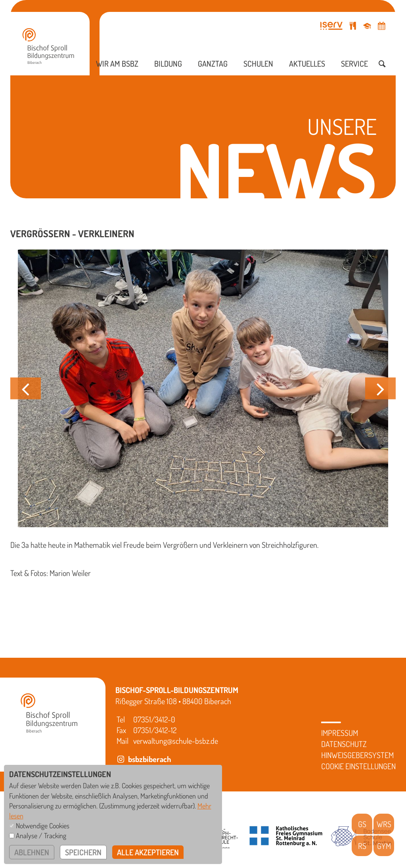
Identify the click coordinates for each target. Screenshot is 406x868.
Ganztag (213, 63)
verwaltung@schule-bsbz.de (176, 741)
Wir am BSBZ (117, 63)
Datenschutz (344, 744)
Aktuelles (307, 63)
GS (362, 824)
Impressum (340, 733)
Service (354, 63)
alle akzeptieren (148, 852)
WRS (384, 824)
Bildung (168, 63)
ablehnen (32, 852)
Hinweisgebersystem (357, 755)
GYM (384, 846)
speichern (83, 852)
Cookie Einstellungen (358, 766)
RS (362, 846)
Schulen (258, 63)
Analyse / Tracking (41, 835)
